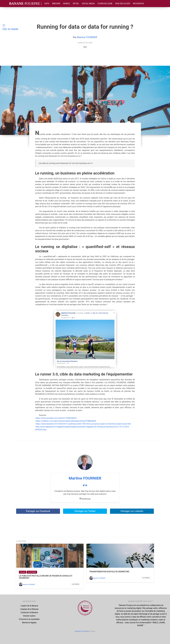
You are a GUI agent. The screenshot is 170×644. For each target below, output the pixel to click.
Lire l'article (75, 584)
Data (47, 4)
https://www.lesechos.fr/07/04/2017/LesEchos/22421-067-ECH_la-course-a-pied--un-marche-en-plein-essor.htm (83, 424)
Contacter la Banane (29, 612)
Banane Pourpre (82, 631)
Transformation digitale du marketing (109, 572)
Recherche (138, 4)
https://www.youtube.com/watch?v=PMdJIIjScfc (56, 418)
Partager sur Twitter (85, 511)
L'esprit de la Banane (29, 606)
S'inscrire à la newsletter (29, 619)
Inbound (56, 4)
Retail (76, 4)
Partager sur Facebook (38, 511)
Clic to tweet (10, 27)
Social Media (88, 4)
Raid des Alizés (123, 4)
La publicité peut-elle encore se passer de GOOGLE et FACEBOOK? (46, 577)
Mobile (67, 4)
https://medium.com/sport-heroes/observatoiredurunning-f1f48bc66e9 (66, 421)
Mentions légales (29, 623)
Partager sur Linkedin (132, 511)
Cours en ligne (105, 4)
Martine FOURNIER (87, 37)
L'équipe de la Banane (29, 609)
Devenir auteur (29, 616)
